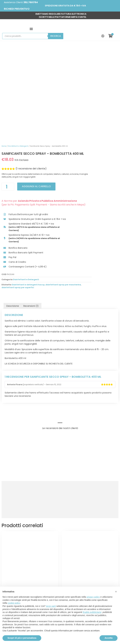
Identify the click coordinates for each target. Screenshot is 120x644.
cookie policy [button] (14, 603)
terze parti (51, 606)
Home (57, 45)
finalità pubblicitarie (92, 612)
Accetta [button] (109, 638)
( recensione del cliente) (84, 74)
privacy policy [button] (93, 597)
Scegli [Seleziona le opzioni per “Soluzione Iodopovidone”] (30, 526)
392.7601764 (31, 2)
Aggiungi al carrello (91, 91)
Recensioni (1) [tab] (31, 223)
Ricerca (89, 25)
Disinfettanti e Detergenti (71, 45)
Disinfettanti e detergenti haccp (81, 202)
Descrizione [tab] (13, 223)
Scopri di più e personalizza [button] (22, 638)
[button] (6, 25)
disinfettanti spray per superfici (87, 205)
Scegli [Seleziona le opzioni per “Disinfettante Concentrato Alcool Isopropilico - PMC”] (90, 526)
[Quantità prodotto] (61, 92)
